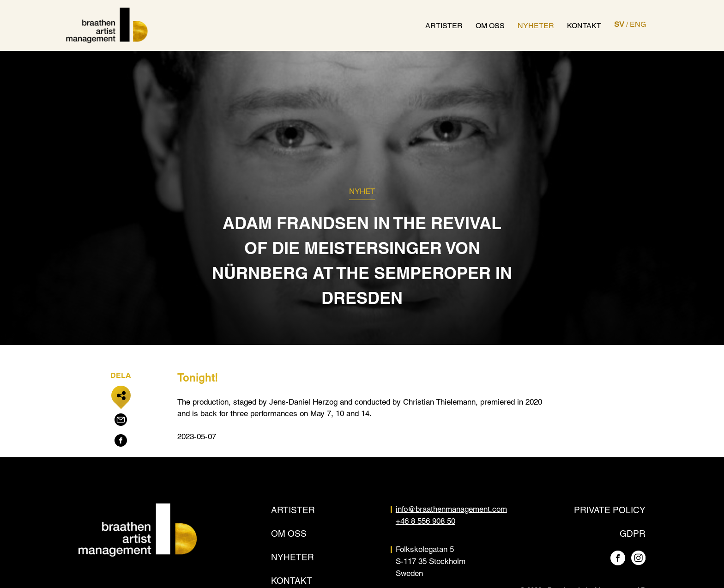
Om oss (490, 26)
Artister (444, 26)
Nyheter (536, 26)
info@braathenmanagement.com (451, 509)
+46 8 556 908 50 (425, 521)
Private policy (610, 510)
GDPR (633, 533)
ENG (638, 24)
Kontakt (584, 26)
